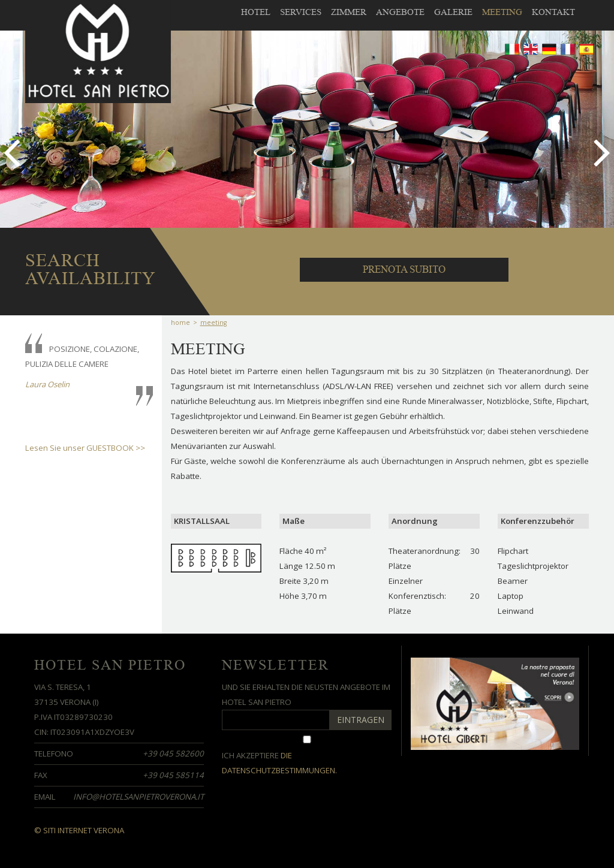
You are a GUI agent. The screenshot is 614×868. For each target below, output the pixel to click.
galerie (453, 12)
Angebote (400, 12)
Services (301, 12)
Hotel (256, 12)
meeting (502, 12)
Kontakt (553, 12)
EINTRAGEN (361, 720)
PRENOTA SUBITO (404, 269)
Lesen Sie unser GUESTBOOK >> (85, 448)
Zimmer (349, 12)
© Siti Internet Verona (79, 830)
